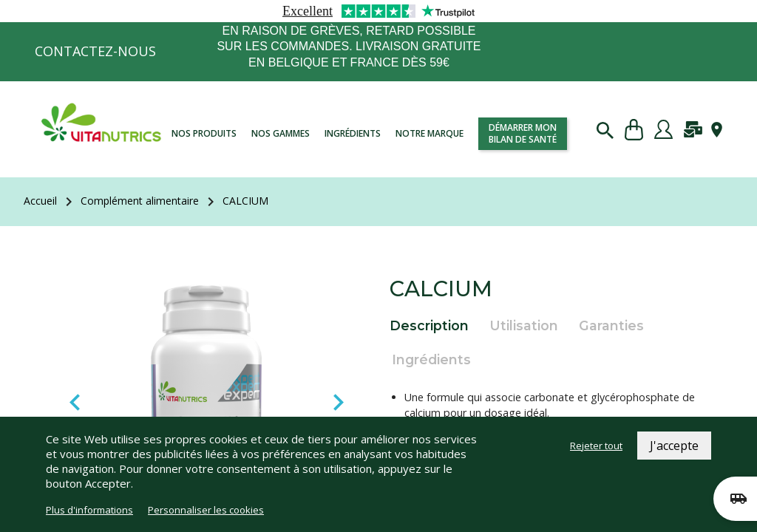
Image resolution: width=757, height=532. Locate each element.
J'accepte (674, 446)
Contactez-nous (95, 51)
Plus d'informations (89, 510)
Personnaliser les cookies (206, 510)
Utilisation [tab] (524, 325)
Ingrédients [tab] (431, 359)
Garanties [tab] (611, 325)
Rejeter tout (596, 446)
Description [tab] (429, 325)
